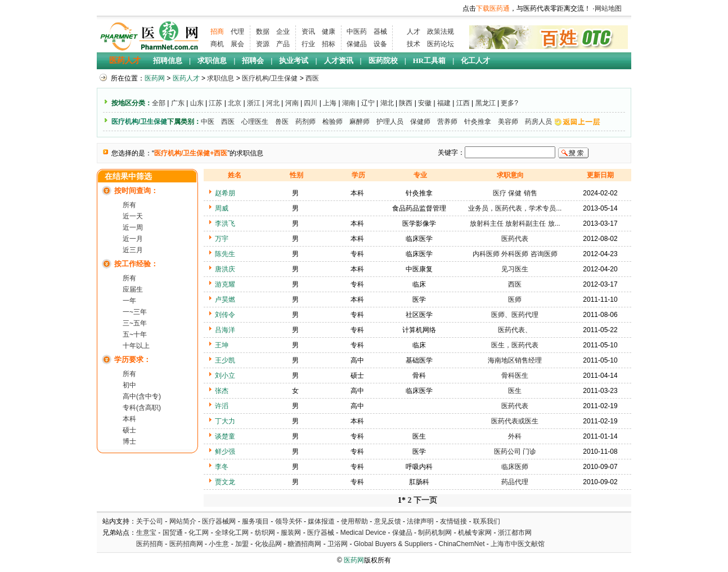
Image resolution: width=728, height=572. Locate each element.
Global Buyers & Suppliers (393, 544)
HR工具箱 (430, 61)
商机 (217, 44)
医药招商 (150, 544)
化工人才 (475, 61)
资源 (263, 44)
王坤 (222, 345)
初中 (129, 385)
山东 (197, 103)
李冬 (222, 467)
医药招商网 (186, 544)
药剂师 (305, 122)
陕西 (406, 103)
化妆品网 (268, 544)
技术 (414, 44)
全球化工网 (232, 533)
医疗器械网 (219, 521)
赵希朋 (225, 193)
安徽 (425, 103)
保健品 (357, 44)
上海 (330, 103)
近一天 (133, 216)
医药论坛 (441, 44)
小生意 (219, 544)
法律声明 (420, 521)
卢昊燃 (225, 300)
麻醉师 (359, 122)
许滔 (222, 406)
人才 (414, 32)
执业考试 (294, 61)
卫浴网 (338, 544)
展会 (237, 44)
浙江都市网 (515, 533)
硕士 (129, 430)
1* (402, 500)
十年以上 (136, 346)
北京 (235, 103)
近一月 (133, 239)
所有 (129, 205)
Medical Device (363, 533)
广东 (178, 103)
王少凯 (225, 360)
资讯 (308, 32)
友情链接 (453, 521)
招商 (217, 32)
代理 (237, 32)
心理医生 (255, 122)
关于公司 (150, 521)
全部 (159, 103)
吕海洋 (225, 330)
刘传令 (225, 315)
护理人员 (390, 122)
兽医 (282, 122)
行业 (308, 44)
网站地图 (608, 8)
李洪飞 (225, 224)
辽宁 (368, 103)
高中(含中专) (142, 396)
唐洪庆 (225, 269)
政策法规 (441, 32)
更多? (509, 103)
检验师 (332, 122)
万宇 (222, 239)
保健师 (420, 122)
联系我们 (487, 521)
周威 (222, 208)
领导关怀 (289, 521)
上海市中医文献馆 (518, 544)
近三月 (133, 250)
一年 (129, 301)
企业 (283, 32)
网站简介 (183, 521)
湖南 (349, 103)
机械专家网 (475, 533)
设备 (380, 44)
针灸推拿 (478, 122)
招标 (329, 44)
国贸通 (173, 533)
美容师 (508, 122)
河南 (292, 103)
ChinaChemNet (461, 544)
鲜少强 (225, 452)
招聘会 (253, 61)
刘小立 (225, 376)
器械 (380, 32)
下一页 (425, 500)
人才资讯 (339, 61)
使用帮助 (354, 521)
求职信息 (212, 61)
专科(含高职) (142, 408)
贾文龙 (225, 482)
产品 (283, 44)
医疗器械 (321, 533)
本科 (129, 419)
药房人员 (538, 122)
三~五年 (135, 323)
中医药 (357, 32)
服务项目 (255, 521)
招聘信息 (168, 61)
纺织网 (265, 533)
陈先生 (225, 254)
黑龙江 (486, 103)
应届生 (133, 289)
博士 (129, 441)
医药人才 (125, 61)
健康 (329, 32)
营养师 (447, 122)
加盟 (243, 544)
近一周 (133, 227)
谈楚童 (225, 436)
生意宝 (146, 533)
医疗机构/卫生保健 (270, 78)
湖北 (387, 103)
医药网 (155, 78)
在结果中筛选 (128, 176)
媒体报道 (321, 521)
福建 (444, 103)
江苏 (215, 103)
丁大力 (225, 421)
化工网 (199, 533)
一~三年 (135, 312)
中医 (208, 122)
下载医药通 (493, 8)
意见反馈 (388, 521)
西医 (312, 78)
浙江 (254, 103)
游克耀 (225, 284)
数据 (263, 32)
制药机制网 (435, 533)
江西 (463, 103)
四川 (311, 103)
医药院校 (383, 61)
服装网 (291, 533)
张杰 (222, 391)
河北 (273, 103)
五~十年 (135, 334)
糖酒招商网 (304, 544)
